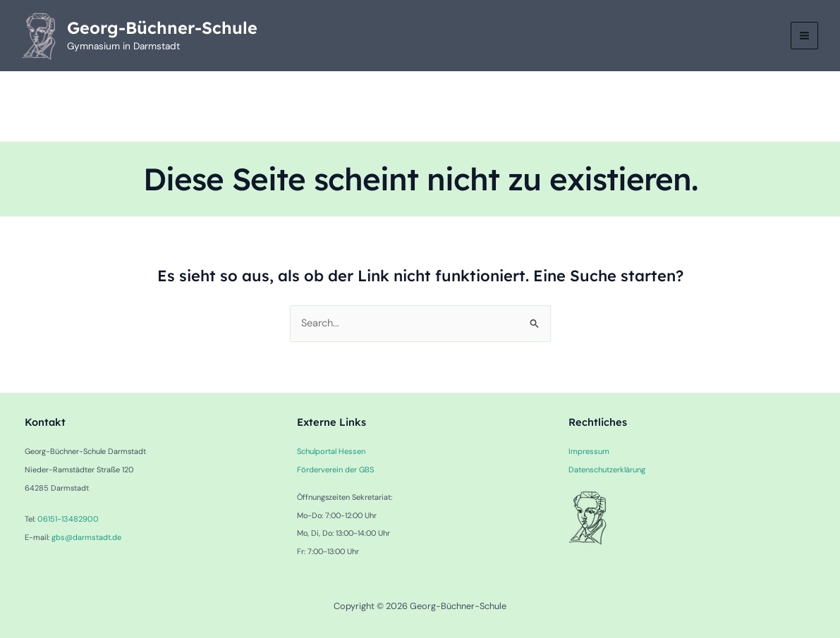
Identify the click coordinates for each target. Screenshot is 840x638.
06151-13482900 (67, 520)
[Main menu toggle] (804, 36)
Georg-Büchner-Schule (164, 28)
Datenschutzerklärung (607, 470)
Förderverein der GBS (335, 470)
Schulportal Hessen (330, 452)
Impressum (588, 452)
